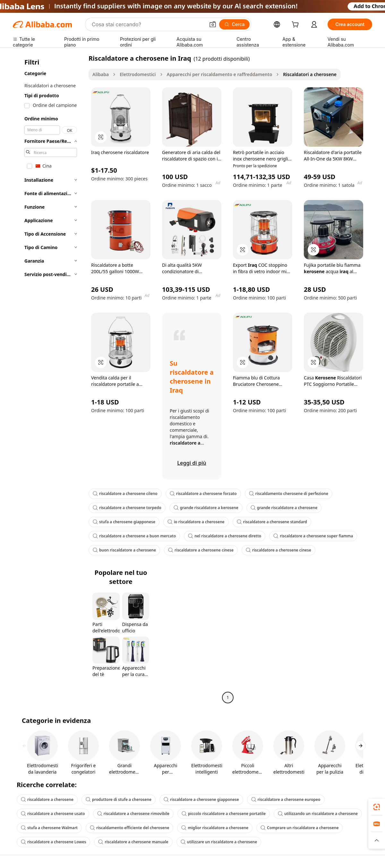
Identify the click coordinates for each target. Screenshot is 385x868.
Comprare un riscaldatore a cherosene (299, 828)
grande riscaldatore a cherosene (284, 508)
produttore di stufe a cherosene (119, 799)
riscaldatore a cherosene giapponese (201, 799)
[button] (213, 24)
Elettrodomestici (138, 74)
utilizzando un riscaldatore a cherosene (318, 814)
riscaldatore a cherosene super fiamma (313, 536)
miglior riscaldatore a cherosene (215, 828)
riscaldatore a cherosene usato (53, 814)
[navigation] (49, 379)
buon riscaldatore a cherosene (124, 550)
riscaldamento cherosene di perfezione (289, 494)
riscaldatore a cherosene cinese (201, 550)
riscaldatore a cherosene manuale (133, 842)
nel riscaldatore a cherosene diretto (225, 536)
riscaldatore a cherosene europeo (286, 799)
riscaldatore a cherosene (47, 799)
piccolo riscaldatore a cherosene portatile (224, 814)
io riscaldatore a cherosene (196, 522)
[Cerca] (235, 24)
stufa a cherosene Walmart (49, 828)
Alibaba (101, 74)
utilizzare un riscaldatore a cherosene (219, 842)
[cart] (296, 25)
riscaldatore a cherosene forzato (203, 494)
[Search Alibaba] (148, 24)
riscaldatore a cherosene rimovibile (133, 814)
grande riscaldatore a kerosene (206, 508)
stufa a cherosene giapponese (124, 522)
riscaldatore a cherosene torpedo (127, 508)
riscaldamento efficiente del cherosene (129, 828)
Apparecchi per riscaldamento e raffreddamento (220, 74)
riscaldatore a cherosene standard (272, 522)
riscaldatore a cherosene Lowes (53, 842)
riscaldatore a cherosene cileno (125, 494)
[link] (377, 807)
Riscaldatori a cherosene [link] (310, 74)
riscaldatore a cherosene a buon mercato (134, 536)
